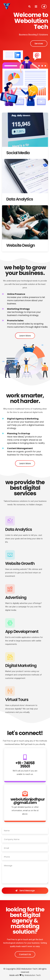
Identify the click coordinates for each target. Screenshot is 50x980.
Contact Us (44, 6)
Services (39, 44)
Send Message (25, 891)
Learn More (25, 336)
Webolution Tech (33, 975)
